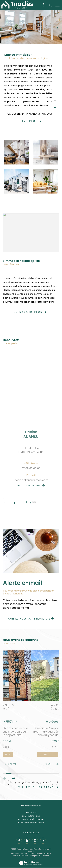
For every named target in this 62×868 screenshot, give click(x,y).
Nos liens (24, 856)
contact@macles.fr (31, 816)
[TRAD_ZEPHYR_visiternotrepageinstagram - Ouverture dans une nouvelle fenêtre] (35, 841)
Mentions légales (43, 853)
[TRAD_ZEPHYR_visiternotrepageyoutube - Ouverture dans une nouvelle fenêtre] (27, 841)
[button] (14, 778)
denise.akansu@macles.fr (31, 480)
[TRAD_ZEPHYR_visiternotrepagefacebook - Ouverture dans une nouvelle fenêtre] (19, 841)
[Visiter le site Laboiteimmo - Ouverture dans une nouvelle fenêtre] (31, 861)
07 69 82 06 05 (31, 468)
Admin (16, 856)
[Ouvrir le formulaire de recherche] (50, 5)
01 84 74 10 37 (31, 812)
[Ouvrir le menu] (57, 5)
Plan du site (30, 853)
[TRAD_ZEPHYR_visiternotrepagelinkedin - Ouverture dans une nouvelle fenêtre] (43, 841)
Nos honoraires (17, 853)
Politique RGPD (36, 856)
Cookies (46, 856)
